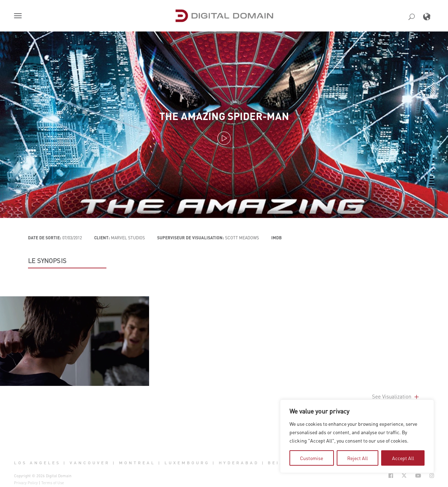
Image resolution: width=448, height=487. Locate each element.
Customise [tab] (311, 458)
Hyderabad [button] (239, 463)
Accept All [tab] (403, 458)
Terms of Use (53, 483)
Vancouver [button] (90, 463)
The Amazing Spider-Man (224, 116)
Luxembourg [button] (187, 463)
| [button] (65, 463)
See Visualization (396, 396)
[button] (19, 16)
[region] (357, 436)
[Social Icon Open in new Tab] (391, 476)
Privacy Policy (26, 483)
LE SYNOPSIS (47, 261)
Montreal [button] (137, 463)
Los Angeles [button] (37, 463)
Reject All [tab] (358, 458)
